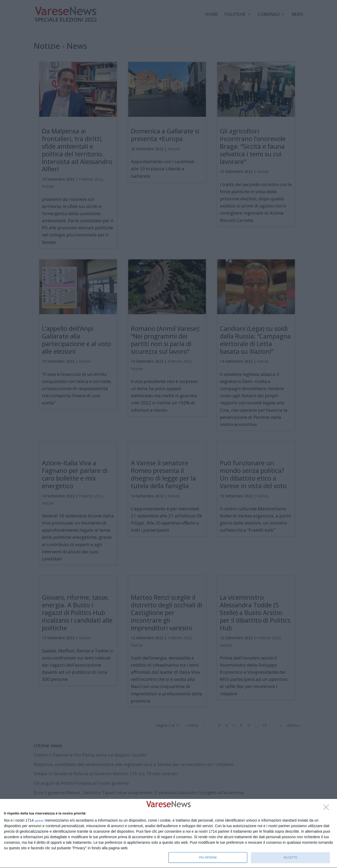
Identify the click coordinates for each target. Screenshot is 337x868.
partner (39, 821)
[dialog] (168, 834)
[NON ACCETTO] (328, 809)
